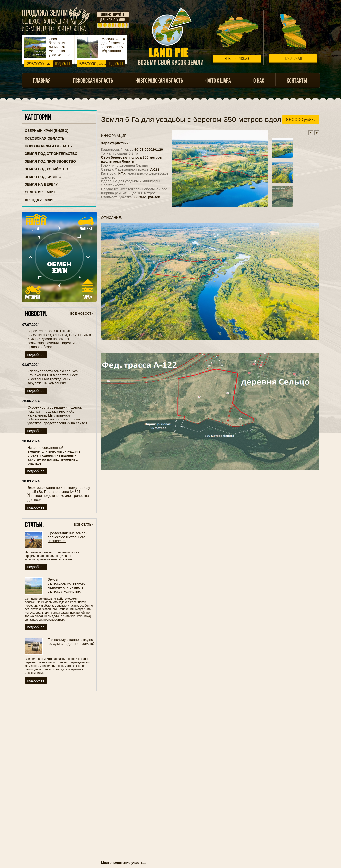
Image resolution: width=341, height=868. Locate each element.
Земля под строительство (51, 154)
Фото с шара (218, 81)
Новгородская (237, 59)
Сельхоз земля (40, 192)
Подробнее (63, 64)
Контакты (297, 81)
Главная (42, 81)
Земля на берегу (41, 184)
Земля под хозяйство (47, 169)
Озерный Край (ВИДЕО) (47, 131)
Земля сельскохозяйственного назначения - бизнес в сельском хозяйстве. (67, 585)
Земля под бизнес (43, 177)
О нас (259, 81)
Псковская (293, 59)
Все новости (82, 314)
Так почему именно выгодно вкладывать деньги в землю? (71, 642)
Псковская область (93, 81)
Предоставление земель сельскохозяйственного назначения (68, 537)
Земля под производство (50, 161)
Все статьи (84, 524)
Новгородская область (159, 81)
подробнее (36, 355)
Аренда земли (39, 200)
